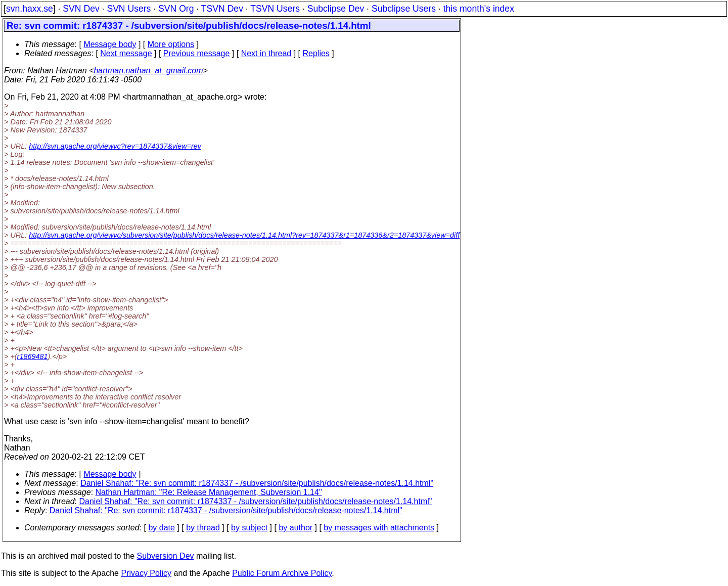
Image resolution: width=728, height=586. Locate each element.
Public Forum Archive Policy (282, 573)
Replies (316, 53)
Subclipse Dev (336, 9)
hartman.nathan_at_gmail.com (148, 71)
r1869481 (33, 356)
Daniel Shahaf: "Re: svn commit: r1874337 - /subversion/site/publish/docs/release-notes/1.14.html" (257, 483)
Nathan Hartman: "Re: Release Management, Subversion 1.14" (209, 492)
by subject (249, 528)
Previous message (197, 53)
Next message (126, 53)
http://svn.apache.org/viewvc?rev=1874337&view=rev (115, 146)
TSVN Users (275, 9)
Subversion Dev (166, 556)
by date (161, 528)
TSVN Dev (222, 9)
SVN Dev (81, 9)
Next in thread (266, 53)
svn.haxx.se (30, 9)
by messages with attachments (379, 528)
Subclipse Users (404, 9)
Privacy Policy (146, 573)
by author (295, 528)
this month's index (479, 9)
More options (171, 44)
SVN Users (129, 9)
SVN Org (176, 9)
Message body (110, 44)
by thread (203, 528)
